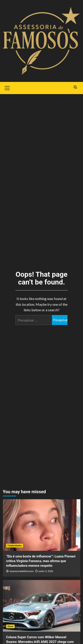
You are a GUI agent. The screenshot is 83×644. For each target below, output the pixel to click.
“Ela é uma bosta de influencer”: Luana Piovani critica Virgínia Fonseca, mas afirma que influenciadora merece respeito (41, 561)
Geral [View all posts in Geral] (10, 626)
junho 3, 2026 (46, 571)
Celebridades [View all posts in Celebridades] (15, 546)
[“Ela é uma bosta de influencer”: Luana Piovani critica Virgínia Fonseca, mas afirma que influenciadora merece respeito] (42, 525)
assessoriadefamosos (22, 571)
